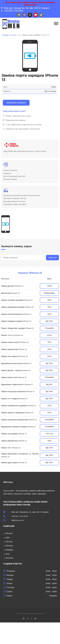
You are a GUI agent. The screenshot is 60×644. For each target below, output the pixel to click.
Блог (8, 554)
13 (19, 35)
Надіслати (52, 258)
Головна (5, 35)
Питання (9, 546)
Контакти (10, 558)
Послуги (9, 533)
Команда (9, 550)
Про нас (9, 542)
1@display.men (18, 520)
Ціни (8, 538)
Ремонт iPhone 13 (30, 273)
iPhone (13, 35)
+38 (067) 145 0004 (20, 516)
